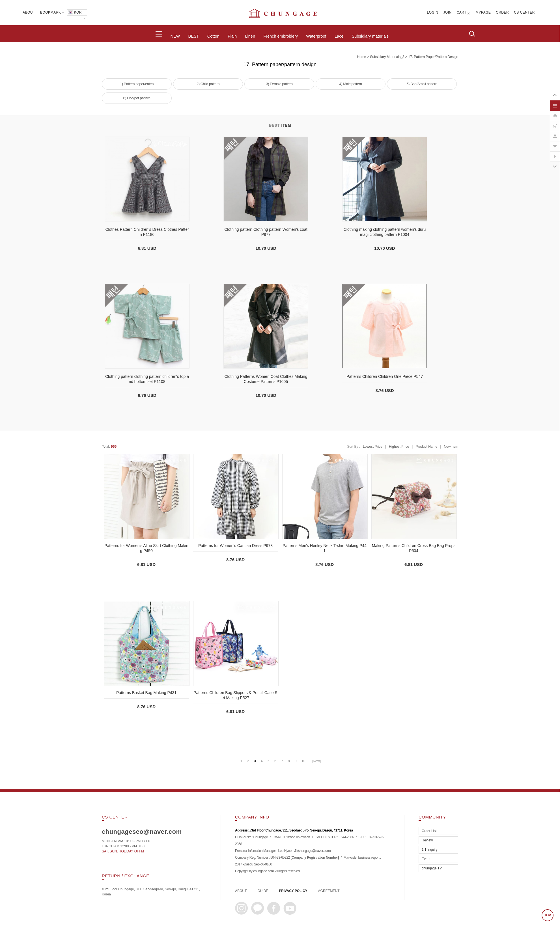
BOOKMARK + (52, 12)
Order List (429, 831)
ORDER (502, 12)
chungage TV (432, 868)
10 (303, 761)
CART (462, 12)
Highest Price (399, 447)
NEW (175, 36)
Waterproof (316, 36)
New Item (451, 447)
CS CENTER (524, 12)
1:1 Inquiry (430, 850)
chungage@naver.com (314, 851)
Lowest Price (373, 447)
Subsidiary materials (370, 36)
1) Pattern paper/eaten (137, 84)
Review (427, 840)
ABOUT (29, 12)
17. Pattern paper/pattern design (433, 57)
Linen (250, 36)
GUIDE (263, 891)
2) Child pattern (208, 84)
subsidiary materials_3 (387, 57)
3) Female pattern (279, 84)
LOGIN (433, 12)
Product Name (426, 447)
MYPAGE (483, 12)
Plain (232, 36)
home (361, 57)
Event (426, 859)
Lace (339, 36)
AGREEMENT (329, 891)
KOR (75, 12)
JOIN (447, 12)
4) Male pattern (351, 84)
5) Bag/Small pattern (422, 84)
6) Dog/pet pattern (137, 98)
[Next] (316, 761)
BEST (194, 36)
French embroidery (281, 36)
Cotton (213, 36)
